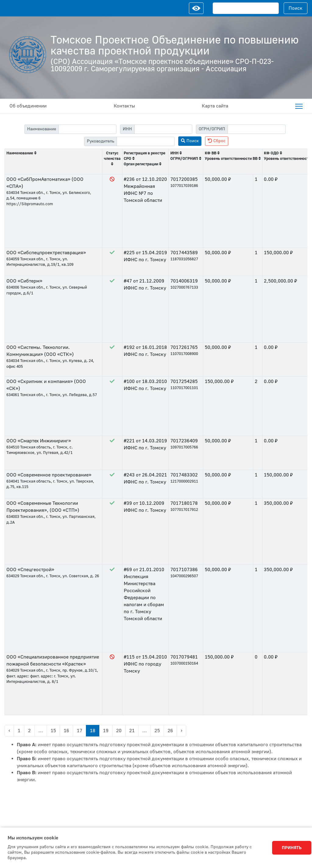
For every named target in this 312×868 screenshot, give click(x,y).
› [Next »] (181, 731)
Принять (292, 848)
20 (119, 731)
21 (132, 731)
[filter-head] (146, 141)
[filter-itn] (163, 129)
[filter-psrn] (257, 129)
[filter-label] (87, 129)
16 (66, 731)
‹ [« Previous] (9, 731)
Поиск (296, 8)
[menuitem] (299, 106)
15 (53, 731)
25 (157, 731)
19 (106, 731)
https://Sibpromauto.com (30, 204)
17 (80, 731)
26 (170, 731)
